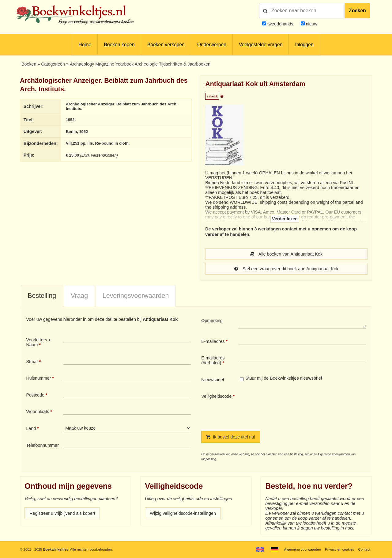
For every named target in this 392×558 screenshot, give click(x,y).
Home (85, 45)
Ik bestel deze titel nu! (231, 437)
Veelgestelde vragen (261, 45)
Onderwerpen (212, 45)
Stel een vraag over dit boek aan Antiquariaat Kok (286, 269)
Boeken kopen (119, 45)
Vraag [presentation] (79, 296)
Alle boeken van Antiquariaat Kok (286, 254)
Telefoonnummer (42, 445)
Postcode (35, 395)
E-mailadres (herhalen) (213, 360)
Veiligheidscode (216, 396)
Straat (32, 362)
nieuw (311, 24)
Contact (364, 549)
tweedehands (280, 24)
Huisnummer (38, 378)
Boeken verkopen (166, 45)
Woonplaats (38, 412)
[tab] (42, 296)
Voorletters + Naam (38, 342)
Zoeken (357, 11)
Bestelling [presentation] (42, 296)
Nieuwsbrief (213, 380)
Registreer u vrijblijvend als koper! (62, 513)
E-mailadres (213, 341)
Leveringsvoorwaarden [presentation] (136, 296)
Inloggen (304, 45)
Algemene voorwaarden (334, 454)
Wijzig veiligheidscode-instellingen (183, 513)
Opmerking (212, 321)
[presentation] (289, 407)
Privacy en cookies (339, 549)
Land (31, 428)
